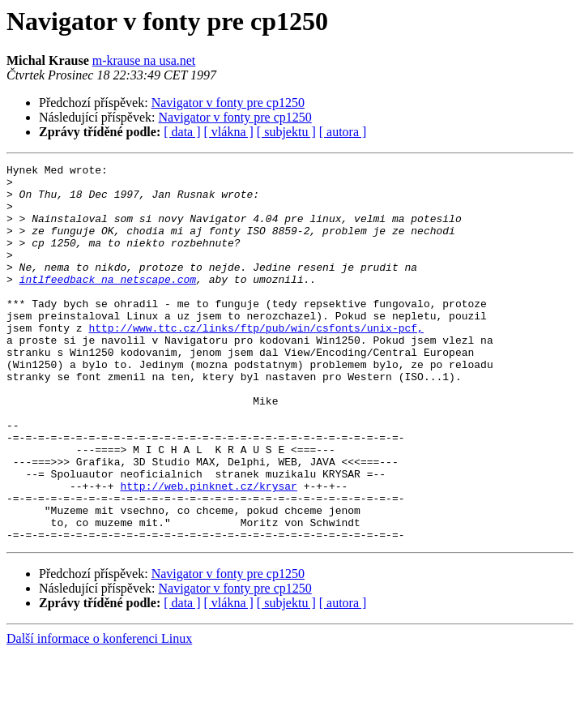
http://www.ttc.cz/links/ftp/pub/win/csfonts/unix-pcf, (256, 362)
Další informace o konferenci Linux (99, 714)
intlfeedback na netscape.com (108, 303)
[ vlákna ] (229, 132)
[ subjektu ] (286, 132)
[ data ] (182, 132)
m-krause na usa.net (144, 60)
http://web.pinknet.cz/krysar (208, 551)
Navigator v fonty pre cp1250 (228, 103)
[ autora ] (343, 132)
